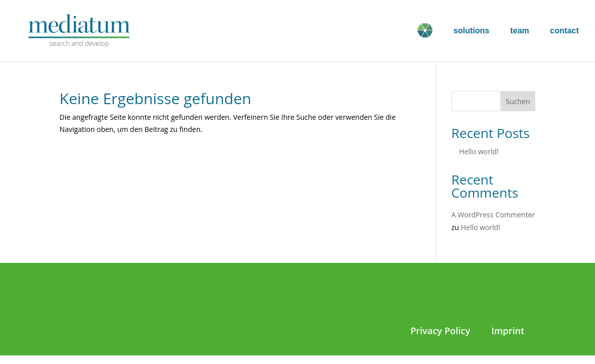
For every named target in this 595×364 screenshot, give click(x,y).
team (519, 31)
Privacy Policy (440, 331)
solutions (471, 31)
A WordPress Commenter (493, 215)
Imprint (508, 331)
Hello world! (479, 151)
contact (564, 31)
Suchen (518, 101)
